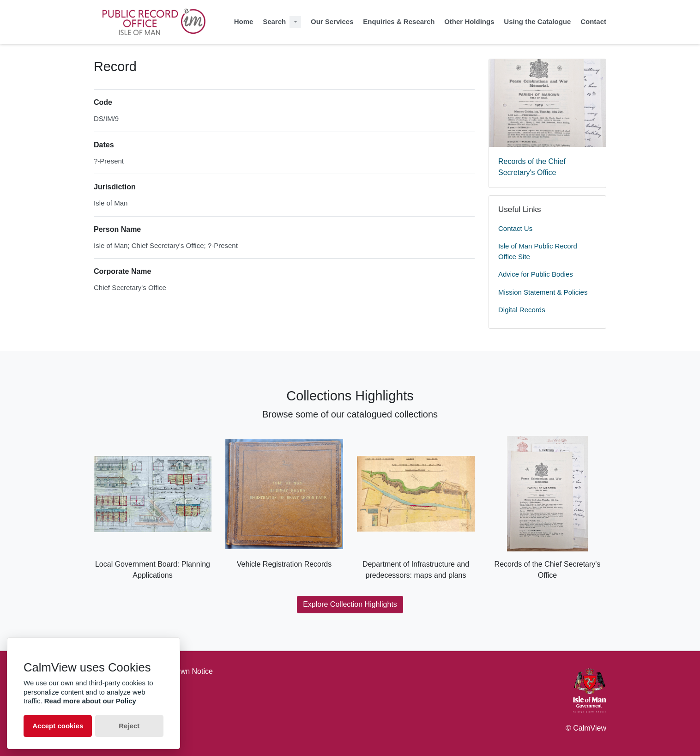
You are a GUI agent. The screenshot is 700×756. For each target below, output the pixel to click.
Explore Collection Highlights (350, 604)
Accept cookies (58, 726)
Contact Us (515, 228)
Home (244, 21)
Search (274, 21)
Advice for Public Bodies (536, 274)
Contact (593, 21)
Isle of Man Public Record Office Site (538, 251)
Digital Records (522, 310)
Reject (129, 726)
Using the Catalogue (537, 21)
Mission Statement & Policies (543, 292)
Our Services (332, 21)
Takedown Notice (185, 671)
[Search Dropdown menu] (295, 22)
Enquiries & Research (399, 21)
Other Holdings (469, 21)
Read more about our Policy (90, 701)
